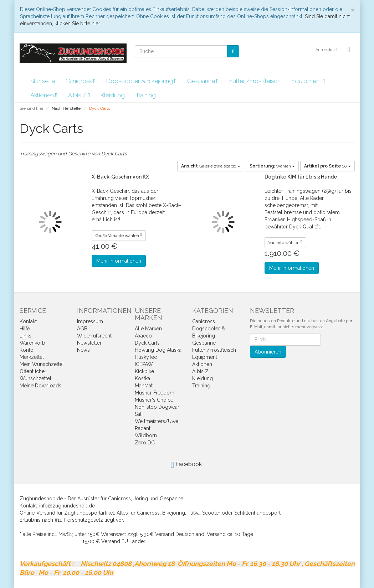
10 (327, 166)
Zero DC (145, 443)
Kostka (142, 378)
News (83, 350)
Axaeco (143, 336)
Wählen (272, 166)
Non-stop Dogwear (157, 407)
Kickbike (144, 371)
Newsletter (89, 343)
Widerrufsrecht (94, 336)
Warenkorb (32, 343)
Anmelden (326, 50)
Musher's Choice (154, 400)
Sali (139, 414)
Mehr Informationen (119, 261)
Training (146, 95)
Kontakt (28, 321)
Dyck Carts (147, 343)
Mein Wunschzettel (42, 364)
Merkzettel (32, 357)
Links (25, 336)
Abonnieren (268, 352)
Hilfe (25, 329)
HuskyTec (146, 357)
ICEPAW (144, 364)
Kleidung (113, 95)
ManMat (144, 386)
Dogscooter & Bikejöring (141, 81)
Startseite (43, 81)
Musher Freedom (155, 393)
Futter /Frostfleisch (255, 81)
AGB (82, 329)
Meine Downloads (40, 386)
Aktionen (44, 95)
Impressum (90, 321)
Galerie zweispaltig (211, 166)
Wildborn (146, 435)
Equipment (308, 81)
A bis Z (79, 95)
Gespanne (203, 81)
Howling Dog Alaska (158, 350)
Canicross (81, 81)
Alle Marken (148, 329)
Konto (27, 350)
